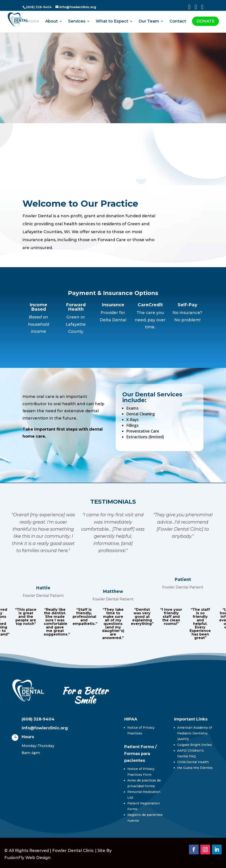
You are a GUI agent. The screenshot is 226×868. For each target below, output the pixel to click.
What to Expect (112, 22)
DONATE (205, 21)
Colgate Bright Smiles (195, 745)
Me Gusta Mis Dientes (195, 768)
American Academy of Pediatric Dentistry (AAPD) (195, 733)
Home (33, 22)
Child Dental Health (193, 762)
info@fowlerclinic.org (45, 728)
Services (77, 22)
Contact (178, 22)
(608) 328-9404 (38, 719)
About (52, 22)
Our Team (149, 22)
